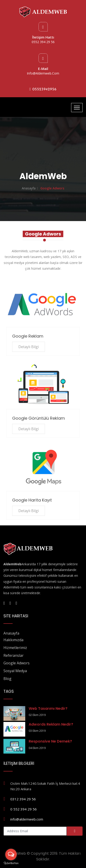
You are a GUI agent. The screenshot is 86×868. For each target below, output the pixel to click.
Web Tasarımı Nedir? (48, 709)
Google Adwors (17, 663)
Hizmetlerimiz (15, 648)
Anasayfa (29, 188)
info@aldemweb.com (43, 73)
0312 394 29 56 (23, 799)
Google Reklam (28, 336)
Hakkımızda (13, 640)
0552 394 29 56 (43, 42)
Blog (7, 679)
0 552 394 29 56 (24, 809)
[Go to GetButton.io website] (11, 863)
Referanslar (14, 655)
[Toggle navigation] (77, 108)
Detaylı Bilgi (29, 347)
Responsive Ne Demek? (50, 741)
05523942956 (43, 89)
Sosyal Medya (15, 671)
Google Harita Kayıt (32, 500)
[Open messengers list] (11, 854)
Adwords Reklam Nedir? (51, 724)
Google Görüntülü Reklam (39, 418)
